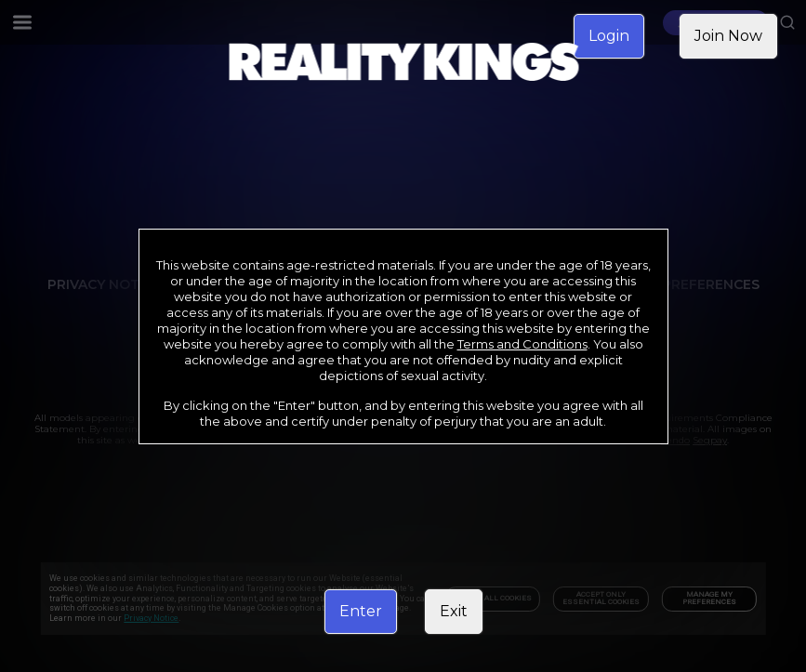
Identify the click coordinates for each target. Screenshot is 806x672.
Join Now (728, 36)
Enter (361, 611)
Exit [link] (454, 611)
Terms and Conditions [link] (522, 344)
